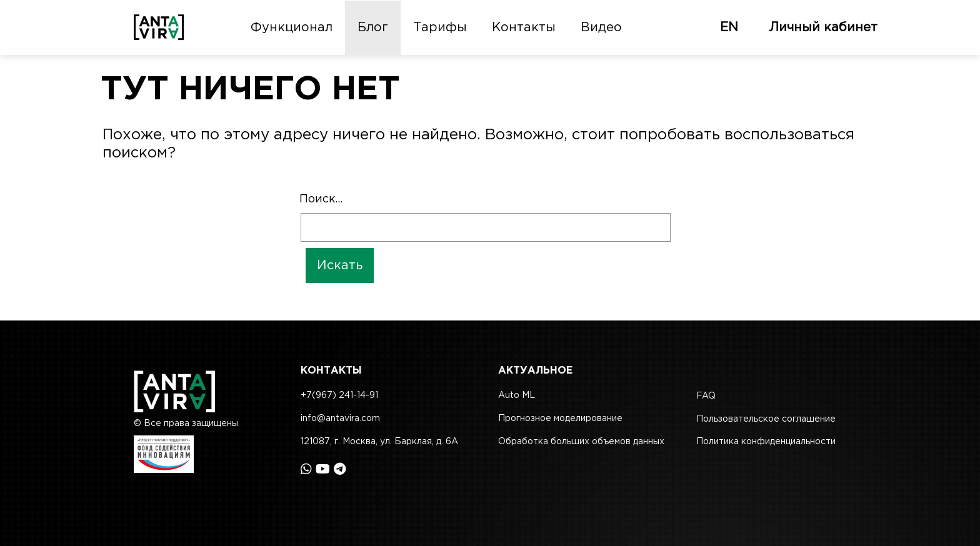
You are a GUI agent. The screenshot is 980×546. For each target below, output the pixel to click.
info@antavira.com (340, 419)
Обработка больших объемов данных (581, 442)
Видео (601, 27)
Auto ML (517, 395)
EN (729, 27)
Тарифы (440, 27)
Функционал (292, 27)
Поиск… (321, 199)
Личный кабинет (823, 27)
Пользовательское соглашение (766, 419)
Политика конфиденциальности (766, 442)
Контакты (524, 27)
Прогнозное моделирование (560, 419)
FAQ (706, 396)
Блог (373, 27)
